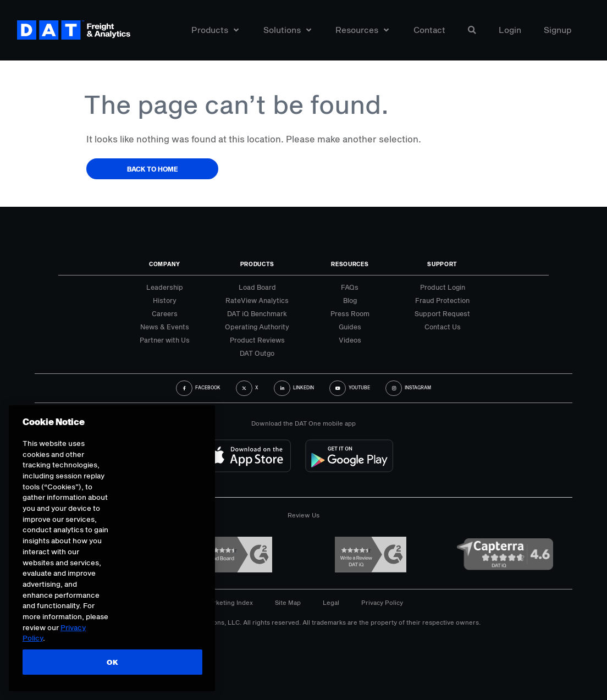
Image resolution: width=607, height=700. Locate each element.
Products (215, 32)
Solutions (287, 32)
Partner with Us (165, 340)
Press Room (350, 313)
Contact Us (443, 327)
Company (165, 264)
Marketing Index (229, 602)
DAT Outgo (257, 353)
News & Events (165, 327)
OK (111, 662)
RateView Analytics (257, 300)
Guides (350, 327)
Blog (350, 300)
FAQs (350, 287)
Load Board (257, 287)
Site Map (288, 602)
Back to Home (153, 169)
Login (510, 32)
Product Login (443, 287)
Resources (362, 32)
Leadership (165, 287)
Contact (429, 32)
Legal (331, 602)
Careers (165, 313)
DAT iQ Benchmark (257, 313)
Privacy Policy (382, 602)
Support (442, 264)
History (165, 300)
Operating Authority (257, 327)
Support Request (442, 313)
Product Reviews (257, 340)
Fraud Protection (442, 300)
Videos (350, 340)
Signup (558, 32)
